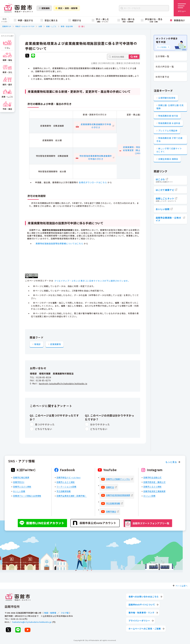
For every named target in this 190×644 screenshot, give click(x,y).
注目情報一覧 (162, 56)
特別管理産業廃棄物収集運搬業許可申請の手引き (96, 157)
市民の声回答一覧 (165, 67)
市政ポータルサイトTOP (25, 26)
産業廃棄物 (56, 344)
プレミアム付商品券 (168, 131)
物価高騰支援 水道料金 (169, 123)
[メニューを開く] (182, 8)
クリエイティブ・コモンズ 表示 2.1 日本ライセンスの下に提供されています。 (92, 281)
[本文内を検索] (124, 57)
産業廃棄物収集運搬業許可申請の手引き (96, 126)
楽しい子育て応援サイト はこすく (169, 150)
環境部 (37, 344)
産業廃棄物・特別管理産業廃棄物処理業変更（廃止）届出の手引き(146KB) (139, 150)
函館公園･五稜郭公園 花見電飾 (170, 107)
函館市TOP (7, 26)
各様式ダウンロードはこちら (93, 182)
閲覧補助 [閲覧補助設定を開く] (44, 8)
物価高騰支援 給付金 (168, 116)
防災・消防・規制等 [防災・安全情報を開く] (67, 8)
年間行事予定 (162, 77)
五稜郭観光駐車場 (167, 98)
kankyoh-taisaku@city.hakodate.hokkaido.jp (63, 383)
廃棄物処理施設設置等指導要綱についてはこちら (59, 243)
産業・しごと (51, 26)
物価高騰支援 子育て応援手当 (169, 139)
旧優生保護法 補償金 (168, 159)
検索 (136, 57)
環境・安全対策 (67, 26)
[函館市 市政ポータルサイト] (18, 8)
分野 (40, 26)
